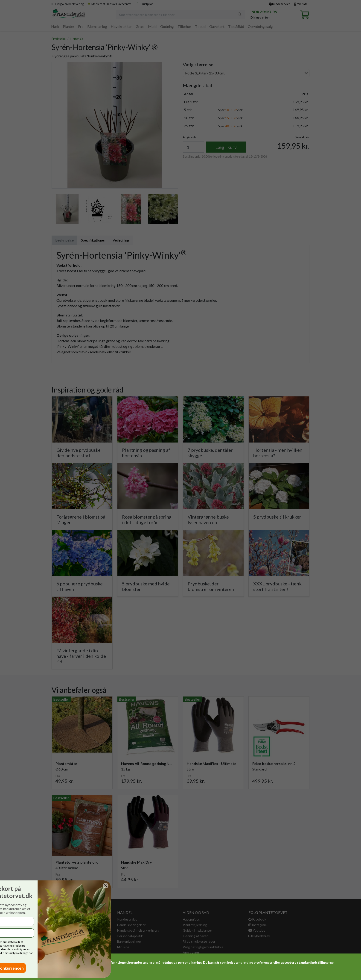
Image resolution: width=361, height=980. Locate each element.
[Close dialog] (16, 886)
